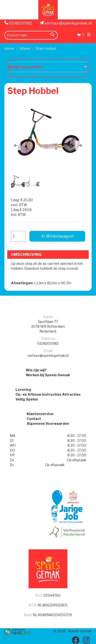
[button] (16, 145)
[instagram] (86, 640)
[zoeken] (52, 35)
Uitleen (25, 48)
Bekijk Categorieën (48, 67)
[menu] (89, 35)
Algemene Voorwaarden (48, 423)
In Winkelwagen (57, 236)
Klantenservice (40, 414)
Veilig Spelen (27, 399)
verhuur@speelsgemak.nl (66, 23)
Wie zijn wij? (36, 370)
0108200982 (18, 23)
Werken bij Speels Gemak (48, 375)
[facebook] (76, 640)
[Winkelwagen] (81, 36)
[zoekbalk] (31, 35)
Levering (23, 389)
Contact (34, 419)
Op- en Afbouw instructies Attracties (48, 394)
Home (9, 48)
